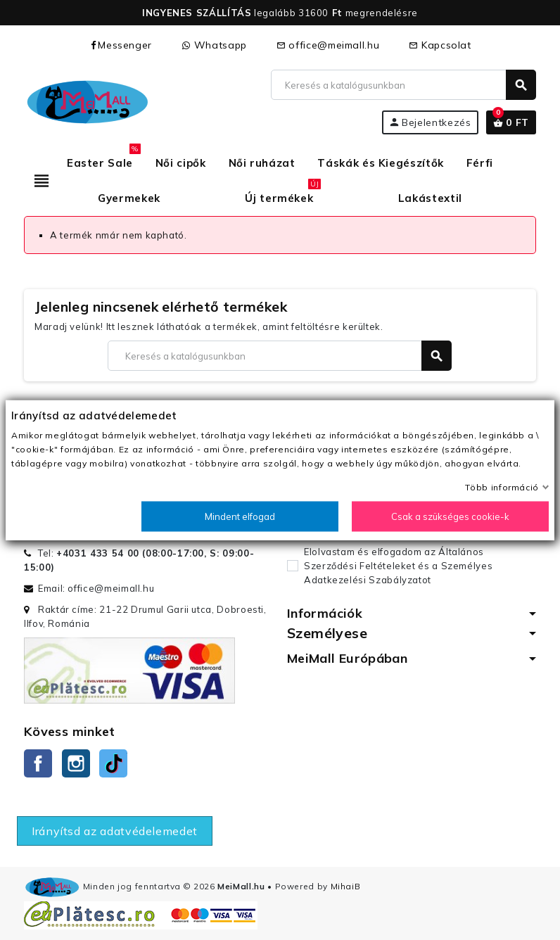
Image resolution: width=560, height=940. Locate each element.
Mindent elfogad (240, 516)
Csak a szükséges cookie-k (450, 516)
